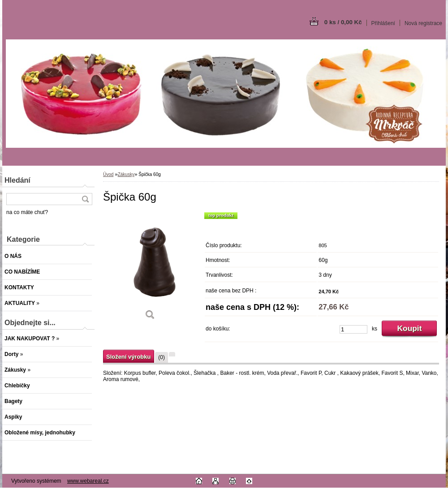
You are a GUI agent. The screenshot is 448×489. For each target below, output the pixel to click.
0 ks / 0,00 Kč (343, 22)
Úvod (108, 174)
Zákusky (126, 174)
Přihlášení (383, 23)
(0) (162, 357)
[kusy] (353, 329)
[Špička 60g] (150, 269)
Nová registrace (423, 23)
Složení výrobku (128, 357)
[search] (85, 199)
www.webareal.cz (88, 481)
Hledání (17, 180)
